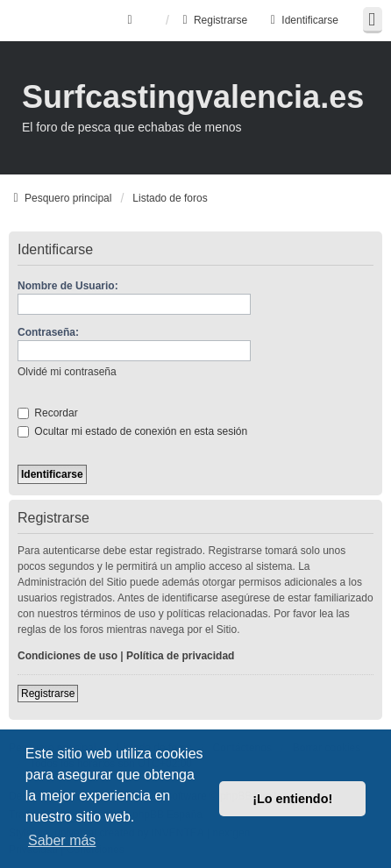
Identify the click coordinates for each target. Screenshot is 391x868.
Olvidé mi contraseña (67, 372)
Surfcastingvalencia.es (193, 97)
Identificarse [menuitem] (302, 20)
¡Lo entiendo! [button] (292, 799)
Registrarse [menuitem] (213, 20)
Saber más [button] (62, 840)
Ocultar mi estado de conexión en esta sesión (132, 431)
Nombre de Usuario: (68, 286)
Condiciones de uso (68, 656)
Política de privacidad (180, 656)
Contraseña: (48, 332)
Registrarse (48, 694)
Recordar (48, 413)
